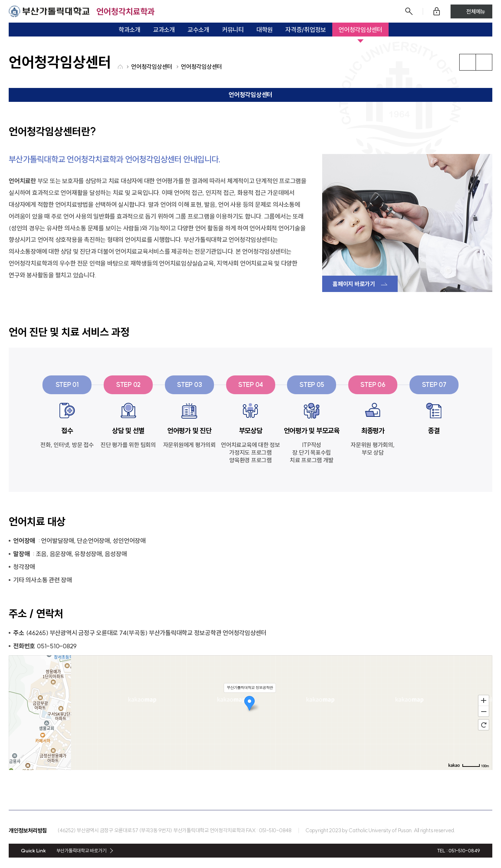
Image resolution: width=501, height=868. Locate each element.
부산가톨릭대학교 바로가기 (81, 851)
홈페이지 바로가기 (354, 284)
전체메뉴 (476, 11)
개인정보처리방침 (28, 830)
